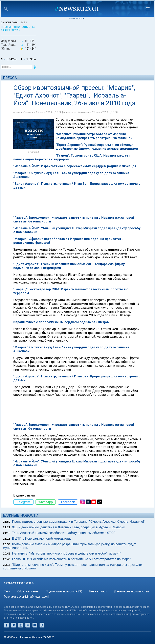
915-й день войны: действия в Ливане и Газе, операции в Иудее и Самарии (69, 527)
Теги (7, 591)
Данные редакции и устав (131, 591)
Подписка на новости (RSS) (64, 591)
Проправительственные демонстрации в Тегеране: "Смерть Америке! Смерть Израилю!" (79, 522)
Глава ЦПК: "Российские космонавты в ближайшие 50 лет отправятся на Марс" (71, 559)
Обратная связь (28, 591)
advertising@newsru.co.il (33, 597)
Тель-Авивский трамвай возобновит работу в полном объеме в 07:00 (64, 533)
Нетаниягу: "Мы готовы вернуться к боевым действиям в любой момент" (67, 553)
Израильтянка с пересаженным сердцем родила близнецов (61, 322)
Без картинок (98, 591)
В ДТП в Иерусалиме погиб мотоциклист (43, 539)
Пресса (10, 78)
